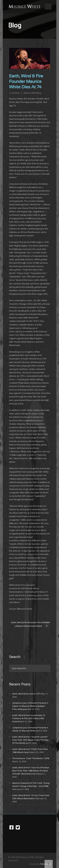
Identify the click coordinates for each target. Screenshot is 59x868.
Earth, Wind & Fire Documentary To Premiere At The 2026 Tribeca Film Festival (29, 718)
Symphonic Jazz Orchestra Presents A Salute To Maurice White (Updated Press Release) (30, 706)
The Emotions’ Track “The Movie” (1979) (31, 758)
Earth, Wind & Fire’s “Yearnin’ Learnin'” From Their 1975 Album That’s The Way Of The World (30, 740)
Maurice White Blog (32, 93)
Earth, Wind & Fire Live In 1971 (26, 694)
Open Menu (48, 6)
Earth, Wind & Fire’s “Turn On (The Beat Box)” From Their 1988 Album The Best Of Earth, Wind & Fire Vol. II (31, 771)
